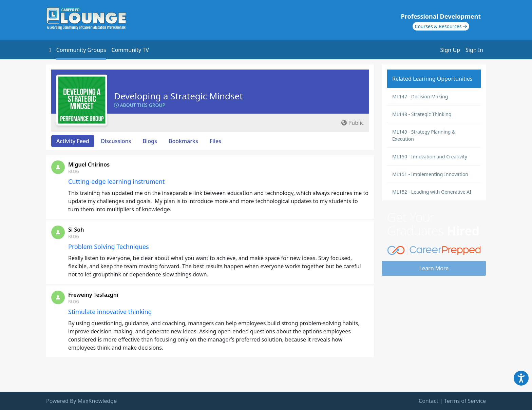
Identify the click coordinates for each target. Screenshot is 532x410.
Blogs (150, 141)
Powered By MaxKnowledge (81, 401)
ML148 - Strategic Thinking (422, 114)
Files (215, 141)
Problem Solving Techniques (109, 247)
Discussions (116, 141)
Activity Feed (73, 141)
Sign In (474, 50)
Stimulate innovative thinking (110, 312)
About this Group (140, 105)
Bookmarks (183, 141)
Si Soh (76, 230)
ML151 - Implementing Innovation (430, 174)
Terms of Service (465, 401)
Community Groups (81, 50)
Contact (429, 401)
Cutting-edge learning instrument (116, 181)
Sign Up (450, 50)
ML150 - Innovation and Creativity (430, 157)
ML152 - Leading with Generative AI (432, 192)
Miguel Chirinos (89, 164)
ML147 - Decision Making (420, 96)
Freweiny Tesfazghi (93, 295)
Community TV (130, 50)
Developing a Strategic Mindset (178, 96)
